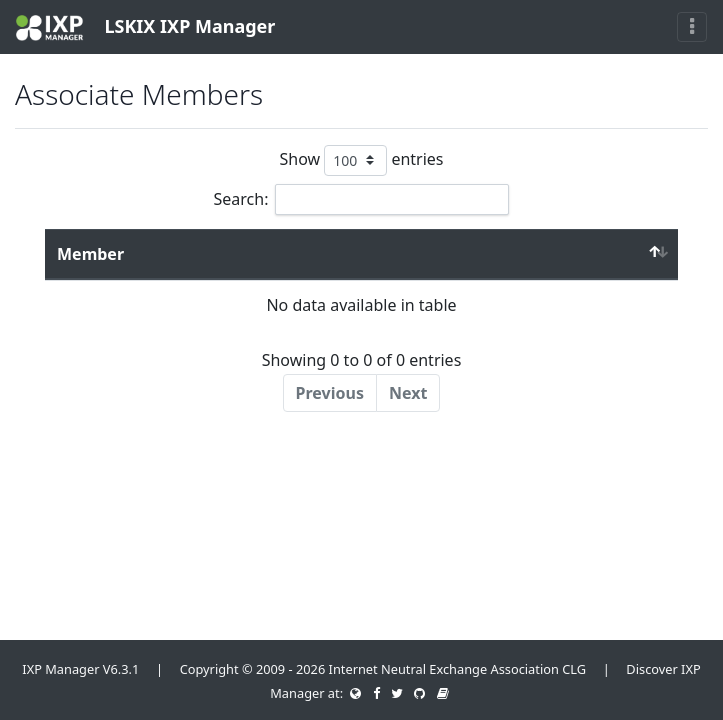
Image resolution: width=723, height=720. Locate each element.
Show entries (361, 160)
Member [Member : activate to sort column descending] (90, 254)
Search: (362, 199)
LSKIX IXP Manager (145, 27)
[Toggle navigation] (692, 27)
